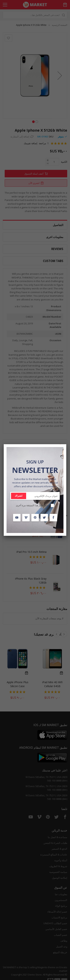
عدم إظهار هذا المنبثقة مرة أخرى (32, 505)
